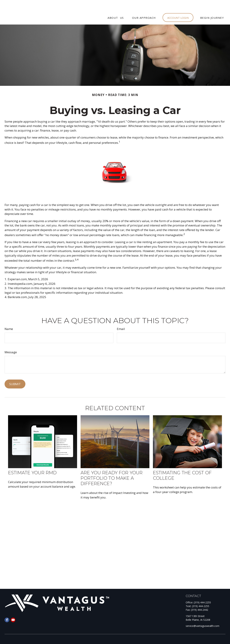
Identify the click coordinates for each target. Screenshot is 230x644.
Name (9, 318)
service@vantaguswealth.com (202, 615)
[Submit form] (15, 373)
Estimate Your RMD (32, 462)
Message (11, 342)
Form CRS (17, 637)
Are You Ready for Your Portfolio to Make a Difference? (112, 468)
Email (121, 318)
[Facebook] (7, 609)
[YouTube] (13, 609)
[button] (116, 7)
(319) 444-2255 (202, 592)
